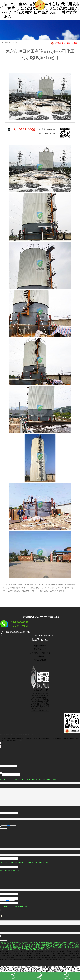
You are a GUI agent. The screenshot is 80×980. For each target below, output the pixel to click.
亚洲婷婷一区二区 (25, 968)
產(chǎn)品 (67, 975)
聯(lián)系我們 (40, 660)
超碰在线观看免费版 (51, 966)
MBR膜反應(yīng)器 (38, 700)
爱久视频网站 (62, 971)
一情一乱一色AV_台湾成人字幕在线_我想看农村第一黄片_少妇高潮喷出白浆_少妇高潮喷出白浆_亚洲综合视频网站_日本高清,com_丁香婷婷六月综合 (40, 10)
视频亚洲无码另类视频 (11, 968)
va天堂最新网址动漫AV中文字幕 (33, 966)
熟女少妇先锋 (71, 968)
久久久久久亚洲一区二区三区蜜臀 (11, 966)
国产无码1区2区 (63, 966)
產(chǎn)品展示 (40, 649)
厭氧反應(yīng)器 (42, 698)
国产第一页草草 (51, 971)
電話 (13, 975)
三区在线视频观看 (15, 971)
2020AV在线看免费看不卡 (39, 968)
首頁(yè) (7, 43)
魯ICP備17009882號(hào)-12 (44, 635)
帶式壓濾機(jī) (36, 694)
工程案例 (14, 43)
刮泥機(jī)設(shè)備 (39, 704)
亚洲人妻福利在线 (40, 971)
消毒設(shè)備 (42, 710)
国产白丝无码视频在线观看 (57, 968)
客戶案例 (40, 656)
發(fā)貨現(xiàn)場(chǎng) (40, 653)
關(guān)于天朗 (40, 646)
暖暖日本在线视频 (28, 971)
